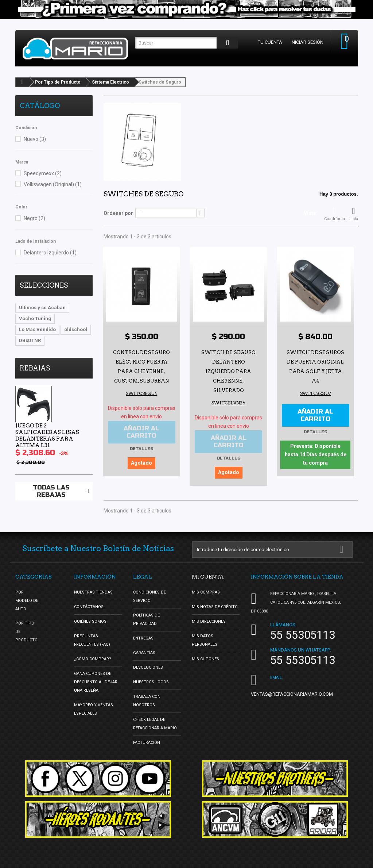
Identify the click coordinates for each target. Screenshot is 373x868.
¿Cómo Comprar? (93, 658)
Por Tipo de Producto (58, 82)
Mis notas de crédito (215, 606)
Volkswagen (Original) (53, 184)
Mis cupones (205, 658)
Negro (34, 218)
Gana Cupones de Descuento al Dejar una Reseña (96, 681)
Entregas (143, 637)
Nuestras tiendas (93, 591)
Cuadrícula (335, 214)
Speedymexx (43, 173)
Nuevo (35, 139)
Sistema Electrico (110, 82)
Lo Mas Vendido (37, 329)
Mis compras (206, 591)
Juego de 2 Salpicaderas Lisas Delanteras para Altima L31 (47, 435)
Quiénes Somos (90, 620)
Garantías (144, 652)
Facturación (147, 742)
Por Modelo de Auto (27, 600)
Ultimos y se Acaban (42, 308)
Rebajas (35, 368)
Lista (354, 214)
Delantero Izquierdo (50, 253)
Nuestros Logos (151, 681)
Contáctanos (89, 606)
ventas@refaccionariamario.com (292, 693)
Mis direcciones (209, 620)
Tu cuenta (268, 42)
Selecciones (44, 285)
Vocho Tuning (35, 318)
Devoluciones (148, 666)
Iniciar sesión (305, 42)
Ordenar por (118, 213)
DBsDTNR (30, 340)
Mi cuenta (208, 576)
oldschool (76, 329)
